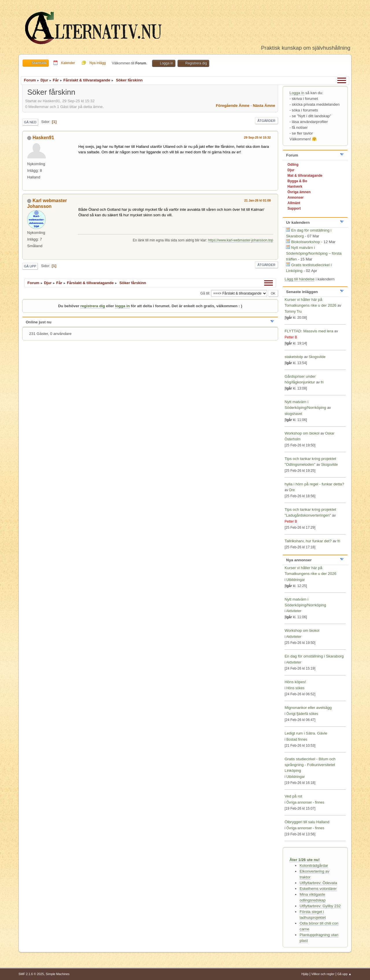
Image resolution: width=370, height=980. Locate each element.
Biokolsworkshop (306, 242)
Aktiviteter (294, 611)
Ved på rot (293, 796)
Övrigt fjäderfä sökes (302, 714)
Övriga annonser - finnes (305, 802)
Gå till (205, 293)
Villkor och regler (323, 974)
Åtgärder (267, 121)
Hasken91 (43, 138)
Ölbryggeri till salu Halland (307, 822)
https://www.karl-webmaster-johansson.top (241, 240)
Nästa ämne (264, 106)
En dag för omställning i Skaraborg (314, 656)
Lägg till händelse (299, 279)
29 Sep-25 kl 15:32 (257, 137)
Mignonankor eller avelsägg (308, 708)
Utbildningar (295, 580)
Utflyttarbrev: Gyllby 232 (320, 906)
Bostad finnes (297, 739)
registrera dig (93, 306)
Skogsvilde (317, 357)
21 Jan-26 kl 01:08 (258, 200)
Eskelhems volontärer (318, 889)
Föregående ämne (233, 106)
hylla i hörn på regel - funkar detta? (314, 484)
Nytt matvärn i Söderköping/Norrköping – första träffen (314, 253)
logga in (122, 306)
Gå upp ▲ (344, 974)
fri (322, 382)
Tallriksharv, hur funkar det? (308, 541)
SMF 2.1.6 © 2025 (31, 974)
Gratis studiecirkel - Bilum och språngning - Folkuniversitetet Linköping (310, 765)
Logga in (297, 93)
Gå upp (30, 266)
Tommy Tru (293, 312)
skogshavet (293, 414)
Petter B (291, 337)
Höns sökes (295, 688)
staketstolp (294, 357)
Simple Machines (58, 974)
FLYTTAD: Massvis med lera (309, 331)
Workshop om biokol (302, 433)
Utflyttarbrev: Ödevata (318, 883)
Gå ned (30, 122)
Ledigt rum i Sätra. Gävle (306, 733)
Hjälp (305, 974)
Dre (292, 490)
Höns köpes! (295, 682)
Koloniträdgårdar (314, 866)
